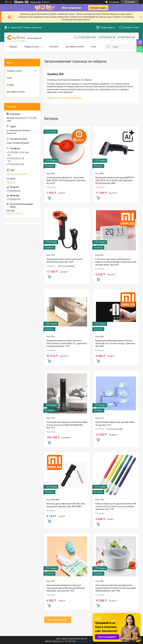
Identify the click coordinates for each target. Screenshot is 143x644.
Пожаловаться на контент (87, 641)
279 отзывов (114, 2)
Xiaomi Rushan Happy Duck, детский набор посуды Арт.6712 (115, 424)
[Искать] (108, 47)
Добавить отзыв (131, 27)
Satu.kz (84, 639)
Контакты (54, 47)
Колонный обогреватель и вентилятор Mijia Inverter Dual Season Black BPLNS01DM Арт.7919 (67, 425)
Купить (49, 198)
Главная (13, 47)
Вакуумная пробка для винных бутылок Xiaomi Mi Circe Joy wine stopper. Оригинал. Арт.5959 (115, 343)
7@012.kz (11, 183)
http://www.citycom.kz (17, 174)
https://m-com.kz (14, 214)
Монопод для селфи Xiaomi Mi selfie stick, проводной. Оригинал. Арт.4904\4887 (66, 505)
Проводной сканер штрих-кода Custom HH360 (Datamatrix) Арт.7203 (65, 260)
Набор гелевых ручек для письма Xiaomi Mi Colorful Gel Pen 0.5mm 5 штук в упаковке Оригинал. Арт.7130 (116, 506)
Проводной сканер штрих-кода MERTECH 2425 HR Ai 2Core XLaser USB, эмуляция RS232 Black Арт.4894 (115, 180)
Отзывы (10, 85)
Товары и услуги (32, 47)
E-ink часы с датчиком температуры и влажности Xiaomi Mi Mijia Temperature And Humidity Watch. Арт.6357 (116, 262)
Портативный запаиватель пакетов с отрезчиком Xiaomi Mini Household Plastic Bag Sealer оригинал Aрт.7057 (66, 588)
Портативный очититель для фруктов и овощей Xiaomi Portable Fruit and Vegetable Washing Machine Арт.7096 (116, 588)
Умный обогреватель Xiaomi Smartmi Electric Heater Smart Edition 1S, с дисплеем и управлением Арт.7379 (67, 343)
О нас (93, 47)
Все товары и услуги (58, 620)
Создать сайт (35, 2)
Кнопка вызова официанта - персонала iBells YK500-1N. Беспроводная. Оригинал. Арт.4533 (66, 180)
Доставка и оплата (75, 47)
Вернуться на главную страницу (64, 98)
